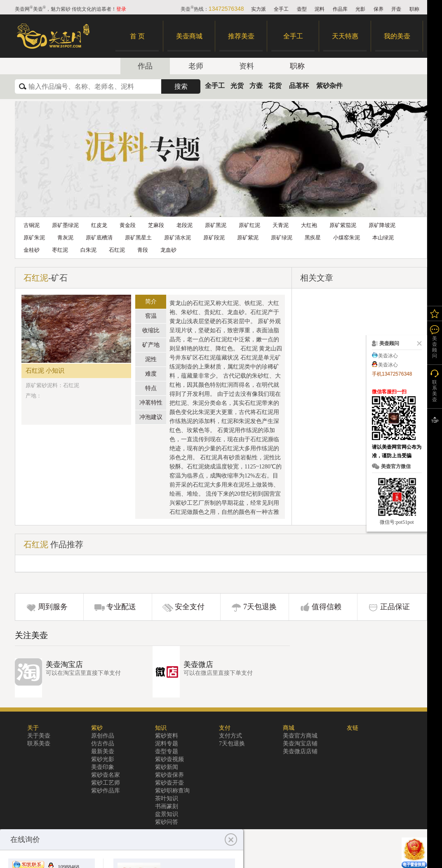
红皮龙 (99, 225)
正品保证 (395, 607)
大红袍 (309, 225)
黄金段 (128, 225)
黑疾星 (313, 238)
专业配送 (121, 607)
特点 (151, 388)
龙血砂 (168, 250)
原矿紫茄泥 (343, 225)
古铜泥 (32, 225)
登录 (121, 9)
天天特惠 (345, 36)
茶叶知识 (167, 798)
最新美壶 (103, 751)
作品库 (340, 9)
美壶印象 (103, 767)
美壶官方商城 (300, 736)
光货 (237, 86)
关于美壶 (39, 736)
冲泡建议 (151, 417)
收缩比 (151, 330)
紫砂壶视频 (169, 759)
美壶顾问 (435, 347)
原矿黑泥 (216, 225)
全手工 (281, 9)
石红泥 (117, 250)
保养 (379, 9)
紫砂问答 (167, 822)
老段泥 (185, 225)
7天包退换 (260, 607)
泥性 (151, 359)
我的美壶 (397, 36)
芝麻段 (156, 225)
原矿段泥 (214, 238)
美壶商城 (189, 36)
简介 (151, 302)
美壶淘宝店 (64, 665)
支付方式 (230, 736)
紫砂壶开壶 (169, 783)
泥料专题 (167, 744)
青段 (143, 250)
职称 (414, 9)
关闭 (418, 343)
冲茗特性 (151, 403)
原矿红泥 (249, 225)
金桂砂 (32, 250)
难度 (151, 374)
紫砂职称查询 (172, 791)
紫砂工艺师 (106, 783)
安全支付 (190, 607)
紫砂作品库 (106, 791)
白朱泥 (88, 250)
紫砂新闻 (167, 767)
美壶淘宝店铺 (300, 744)
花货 (275, 86)
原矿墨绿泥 (65, 225)
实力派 (259, 9)
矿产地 (151, 345)
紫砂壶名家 (106, 775)
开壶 (396, 9)
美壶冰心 (388, 356)
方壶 (256, 86)
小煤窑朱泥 (347, 238)
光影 (360, 9)
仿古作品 (103, 744)
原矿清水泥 (178, 238)
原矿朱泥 (34, 238)
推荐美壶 (241, 36)
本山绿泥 (383, 238)
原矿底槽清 (99, 238)
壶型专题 (167, 751)
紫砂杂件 (329, 86)
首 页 (137, 36)
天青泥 (281, 225)
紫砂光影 (103, 759)
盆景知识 (167, 814)
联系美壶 (39, 744)
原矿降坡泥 (382, 225)
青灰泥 (65, 238)
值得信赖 (327, 607)
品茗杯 (299, 86)
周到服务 (53, 607)
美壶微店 (198, 665)
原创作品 (103, 736)
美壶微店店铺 (300, 751)
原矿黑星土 (138, 238)
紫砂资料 (167, 736)
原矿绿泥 (282, 238)
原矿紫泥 (248, 238)
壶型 (302, 9)
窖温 (151, 316)
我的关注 (435, 313)
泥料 (320, 9)
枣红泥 (60, 250)
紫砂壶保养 (169, 775)
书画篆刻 (167, 806)
